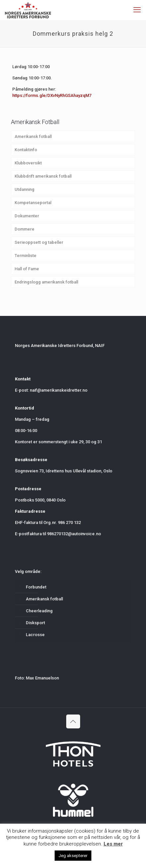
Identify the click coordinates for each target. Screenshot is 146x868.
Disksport (35, 623)
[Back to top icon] (73, 721)
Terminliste (25, 256)
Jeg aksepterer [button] (73, 856)
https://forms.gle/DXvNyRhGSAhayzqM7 (52, 95)
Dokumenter (27, 216)
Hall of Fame (27, 269)
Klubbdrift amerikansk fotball (43, 176)
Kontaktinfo (26, 150)
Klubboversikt (28, 163)
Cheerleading (39, 611)
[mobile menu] (137, 10)
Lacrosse (35, 635)
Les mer (113, 844)
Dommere (24, 229)
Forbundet (36, 587)
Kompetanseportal (33, 203)
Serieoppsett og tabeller (39, 242)
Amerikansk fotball (33, 136)
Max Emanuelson (42, 678)
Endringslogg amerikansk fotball (46, 282)
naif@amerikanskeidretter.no (59, 390)
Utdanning (24, 189)
